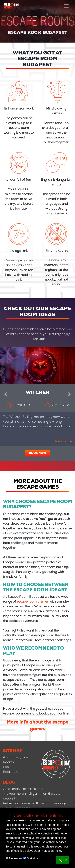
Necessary (14, 858)
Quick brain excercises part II (24, 789)
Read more (64, 442)
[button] (6, 394)
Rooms (8, 763)
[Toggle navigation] (66, 6)
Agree (63, 860)
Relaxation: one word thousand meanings (35, 804)
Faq (6, 767)
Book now (37, 453)
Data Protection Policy (48, 851)
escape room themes (33, 602)
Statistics (31, 858)
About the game (15, 758)
